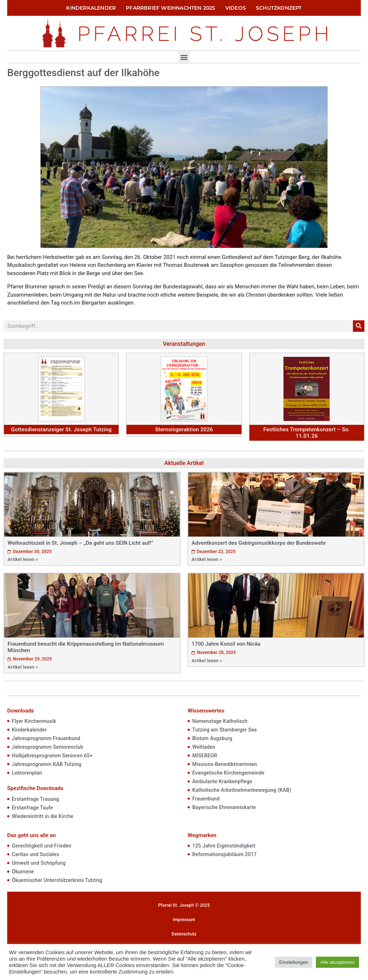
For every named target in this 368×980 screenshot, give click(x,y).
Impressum (184, 920)
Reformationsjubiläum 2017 (224, 854)
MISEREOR (205, 756)
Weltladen (204, 747)
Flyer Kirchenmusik (34, 721)
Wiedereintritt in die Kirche (43, 816)
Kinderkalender (91, 8)
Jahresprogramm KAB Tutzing (47, 764)
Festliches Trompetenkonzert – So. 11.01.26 (307, 433)
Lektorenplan (27, 773)
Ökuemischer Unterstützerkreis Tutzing (57, 880)
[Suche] (359, 326)
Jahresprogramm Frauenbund (46, 738)
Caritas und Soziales (36, 854)
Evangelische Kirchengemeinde (228, 773)
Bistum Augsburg (212, 738)
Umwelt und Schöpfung (39, 863)
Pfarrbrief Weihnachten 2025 (170, 8)
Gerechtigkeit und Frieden (42, 846)
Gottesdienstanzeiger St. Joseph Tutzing (61, 429)
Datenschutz (184, 934)
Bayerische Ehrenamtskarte (224, 807)
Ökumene (23, 872)
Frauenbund (206, 799)
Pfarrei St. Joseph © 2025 (184, 905)
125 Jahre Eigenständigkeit (224, 846)
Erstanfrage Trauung (35, 799)
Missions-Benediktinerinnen (225, 764)
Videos (236, 8)
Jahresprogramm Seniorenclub (48, 747)
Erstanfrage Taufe (32, 808)
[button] (184, 57)
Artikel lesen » (23, 559)
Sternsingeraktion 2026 (184, 429)
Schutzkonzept (279, 8)
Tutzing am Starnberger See (225, 730)
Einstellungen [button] (294, 962)
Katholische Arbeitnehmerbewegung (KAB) (242, 790)
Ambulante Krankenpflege (222, 781)
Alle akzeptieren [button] (337, 962)
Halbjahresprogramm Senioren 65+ (52, 756)
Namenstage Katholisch (220, 721)
